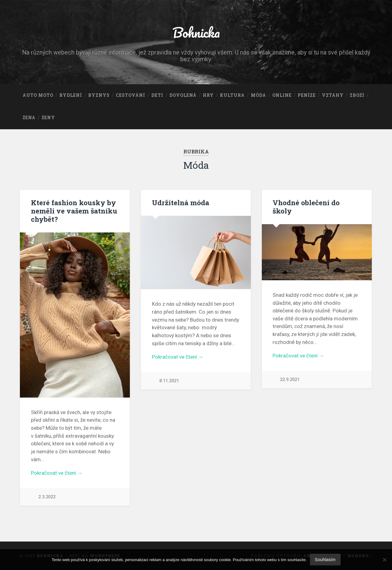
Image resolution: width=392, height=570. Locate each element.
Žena (29, 118)
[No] (384, 560)
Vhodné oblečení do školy (306, 207)
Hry (208, 95)
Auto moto (38, 95)
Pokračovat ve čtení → (57, 473)
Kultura (232, 95)
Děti (157, 95)
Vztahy (333, 95)
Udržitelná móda (181, 202)
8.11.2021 (169, 381)
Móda (258, 95)
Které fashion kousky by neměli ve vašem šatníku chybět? (74, 211)
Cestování (130, 95)
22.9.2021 (290, 380)
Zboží (357, 95)
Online (282, 95)
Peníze (307, 95)
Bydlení (71, 95)
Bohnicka (196, 32)
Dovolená (183, 95)
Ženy (48, 118)
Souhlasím (325, 560)
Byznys (99, 95)
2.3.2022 (47, 497)
